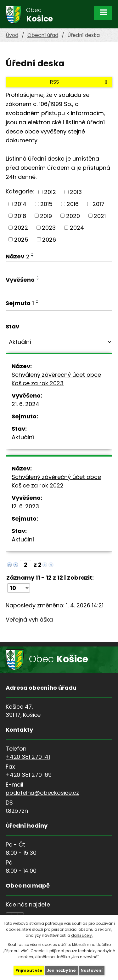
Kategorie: (20, 191)
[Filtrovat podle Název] (59, 268)
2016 (73, 204)
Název (17, 256)
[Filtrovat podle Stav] (59, 342)
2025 (21, 239)
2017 (98, 204)
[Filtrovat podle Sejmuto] (59, 317)
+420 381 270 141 (28, 757)
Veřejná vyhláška (29, 620)
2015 (46, 204)
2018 (20, 216)
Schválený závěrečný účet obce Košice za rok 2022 (56, 481)
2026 (49, 239)
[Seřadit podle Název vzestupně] (33, 253)
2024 (77, 228)
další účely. (82, 935)
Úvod (12, 35)
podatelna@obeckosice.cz (42, 793)
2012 (50, 192)
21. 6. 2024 (25, 404)
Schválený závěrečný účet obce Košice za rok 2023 (56, 379)
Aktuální (23, 437)
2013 (76, 192)
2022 (21, 228)
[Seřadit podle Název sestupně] (33, 256)
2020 (73, 216)
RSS (80, 82)
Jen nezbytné (61, 970)
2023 (49, 228)
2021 (100, 216)
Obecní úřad (43, 35)
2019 (46, 216)
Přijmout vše (29, 970)
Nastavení (92, 970)
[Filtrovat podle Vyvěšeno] (59, 293)
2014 (20, 204)
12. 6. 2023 (25, 506)
